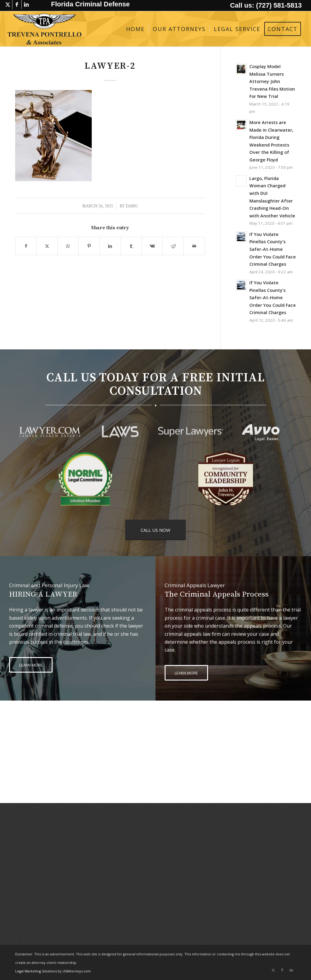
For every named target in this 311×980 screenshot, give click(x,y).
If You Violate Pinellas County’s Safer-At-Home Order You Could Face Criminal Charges (273, 249)
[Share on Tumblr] (131, 246)
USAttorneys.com (77, 971)
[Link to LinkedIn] (26, 5)
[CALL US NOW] (155, 530)
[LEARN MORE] (31, 665)
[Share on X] (47, 246)
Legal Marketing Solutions (36, 971)
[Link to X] (8, 5)
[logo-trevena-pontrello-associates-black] (44, 29)
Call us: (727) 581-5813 (266, 5)
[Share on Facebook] (26, 246)
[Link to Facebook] (17, 5)
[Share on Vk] (152, 246)
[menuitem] (135, 29)
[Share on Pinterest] (89, 246)
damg (132, 206)
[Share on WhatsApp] (68, 246)
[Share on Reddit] (173, 246)
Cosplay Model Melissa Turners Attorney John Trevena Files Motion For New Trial (272, 81)
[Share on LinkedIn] (110, 246)
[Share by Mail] (194, 246)
